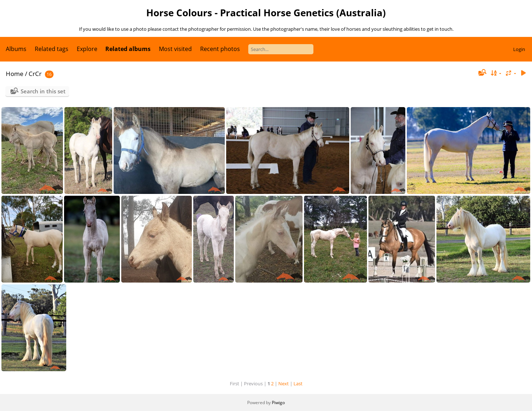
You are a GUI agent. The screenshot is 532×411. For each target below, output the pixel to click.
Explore (87, 49)
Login (519, 49)
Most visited (175, 49)
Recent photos (220, 49)
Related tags (52, 49)
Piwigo (278, 402)
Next (284, 384)
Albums (16, 49)
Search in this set (43, 91)
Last (298, 384)
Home (15, 74)
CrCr (35, 74)
